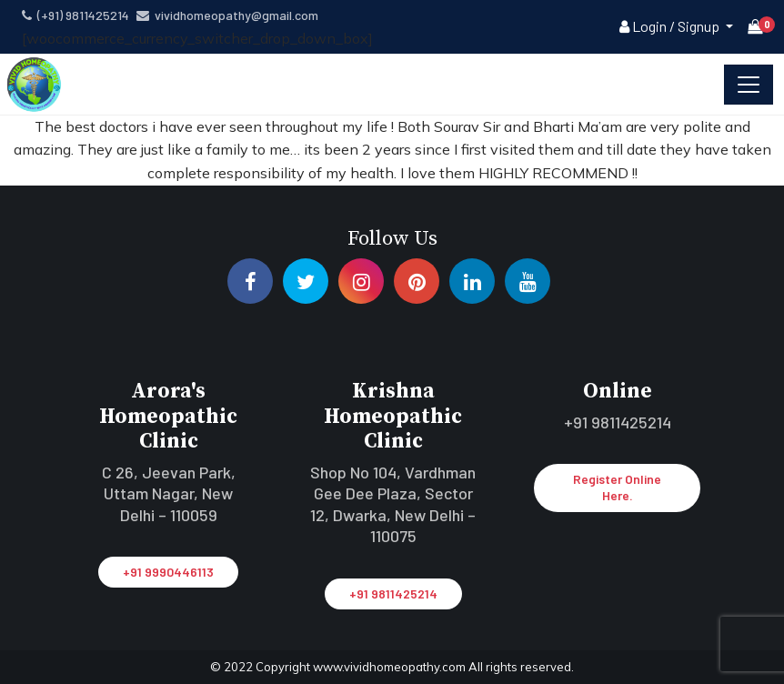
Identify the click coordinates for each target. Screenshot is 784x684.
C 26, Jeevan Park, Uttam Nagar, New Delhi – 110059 (169, 493)
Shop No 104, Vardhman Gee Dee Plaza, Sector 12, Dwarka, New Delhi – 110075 (393, 504)
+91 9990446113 (168, 572)
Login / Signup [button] (671, 26)
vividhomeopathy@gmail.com (227, 15)
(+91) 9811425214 (75, 15)
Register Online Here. (617, 487)
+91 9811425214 (393, 593)
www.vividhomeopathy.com (391, 667)
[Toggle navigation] (749, 85)
